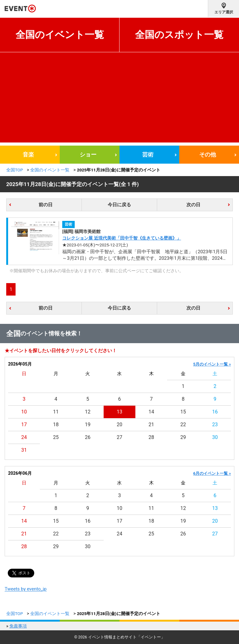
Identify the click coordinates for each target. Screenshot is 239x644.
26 (88, 437)
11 (56, 412)
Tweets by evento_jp (26, 589)
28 (151, 437)
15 (183, 412)
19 (88, 425)
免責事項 (18, 626)
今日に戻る (119, 205)
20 (119, 425)
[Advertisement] (119, 99)
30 (215, 437)
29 (183, 437)
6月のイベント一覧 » (212, 473)
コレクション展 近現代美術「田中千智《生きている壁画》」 (122, 238)
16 (215, 412)
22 (183, 425)
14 (151, 412)
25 (56, 437)
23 (215, 425)
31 (24, 450)
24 (24, 437)
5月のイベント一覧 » (212, 364)
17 (24, 425)
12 (88, 412)
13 (119, 412)
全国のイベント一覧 (60, 35)
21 (151, 425)
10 (24, 412)
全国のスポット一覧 (179, 35)
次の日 (193, 205)
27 (119, 437)
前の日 (46, 205)
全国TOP (15, 170)
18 (56, 425)
